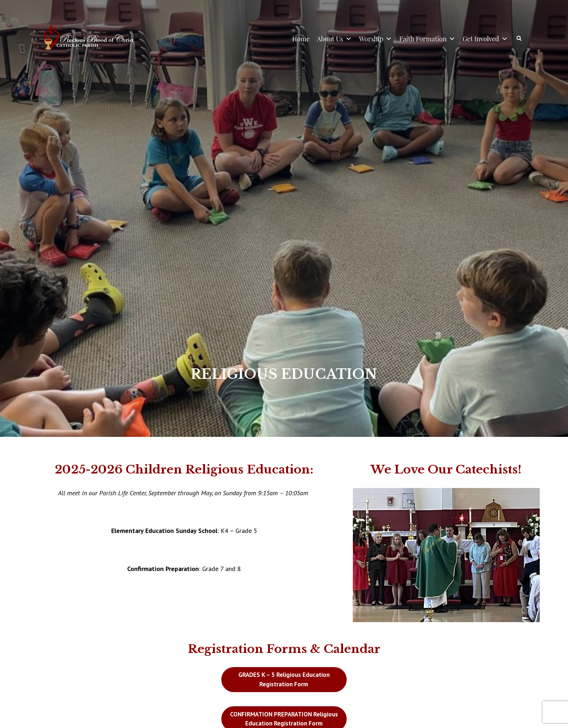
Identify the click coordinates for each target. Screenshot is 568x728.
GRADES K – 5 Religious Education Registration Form (284, 679)
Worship (375, 39)
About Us (334, 39)
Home (301, 39)
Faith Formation (427, 39)
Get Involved (485, 39)
